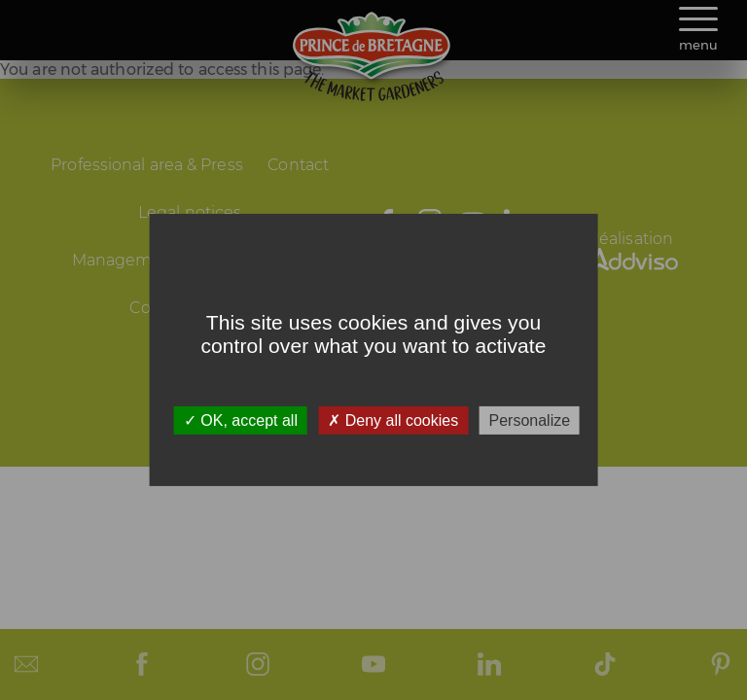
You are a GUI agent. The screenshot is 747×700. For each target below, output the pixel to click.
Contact (298, 165)
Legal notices (190, 212)
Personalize (529, 420)
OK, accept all (241, 420)
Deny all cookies (393, 420)
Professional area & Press (147, 165)
